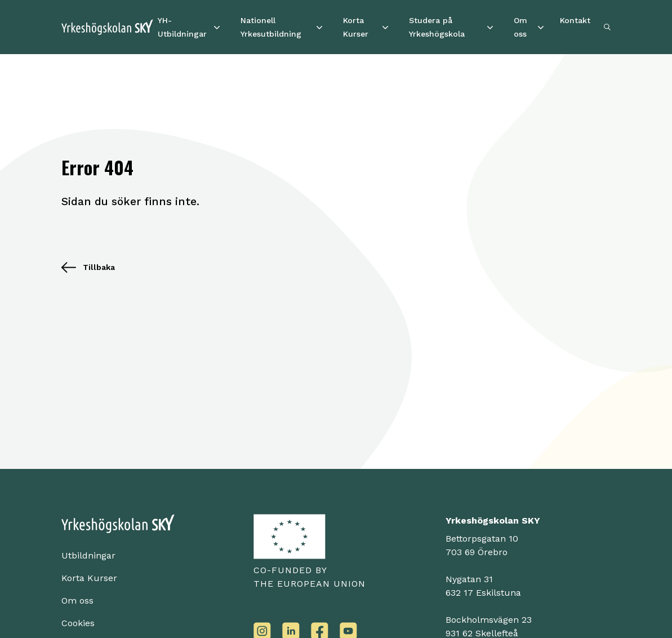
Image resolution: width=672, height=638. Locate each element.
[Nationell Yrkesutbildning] (319, 27)
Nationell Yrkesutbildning (271, 27)
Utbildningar (88, 555)
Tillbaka (88, 267)
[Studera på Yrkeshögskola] (490, 27)
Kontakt (575, 20)
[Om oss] (541, 27)
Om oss (520, 27)
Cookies (78, 623)
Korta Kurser (356, 27)
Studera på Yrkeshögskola (437, 27)
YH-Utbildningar (182, 27)
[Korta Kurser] (385, 27)
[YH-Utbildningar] (217, 27)
